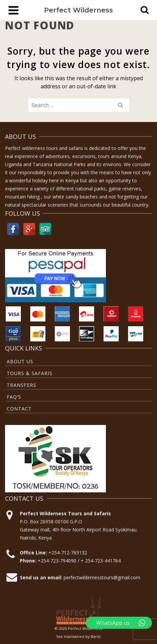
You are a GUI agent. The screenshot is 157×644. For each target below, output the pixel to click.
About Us (20, 361)
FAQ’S (14, 397)
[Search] (145, 10)
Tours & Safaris (30, 373)
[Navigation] (13, 10)
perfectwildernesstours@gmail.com (102, 577)
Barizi (96, 636)
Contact (19, 409)
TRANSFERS (22, 385)
